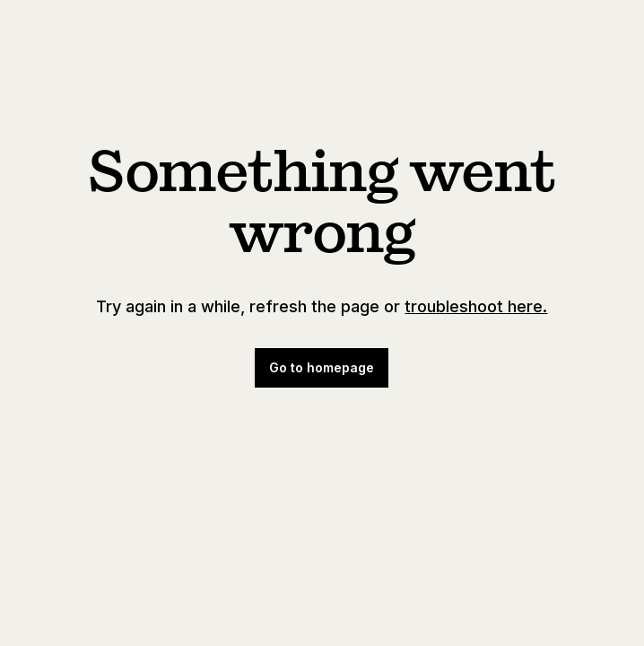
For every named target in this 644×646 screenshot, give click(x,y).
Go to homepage (322, 367)
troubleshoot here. (476, 306)
